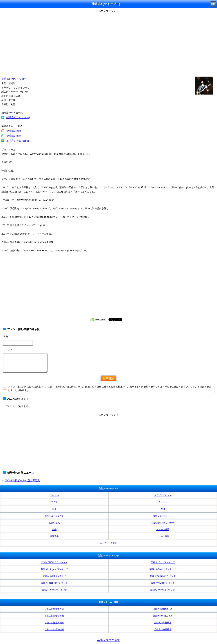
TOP (213, 4)
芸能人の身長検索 (163, 629)
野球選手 (54, 536)
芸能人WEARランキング (163, 583)
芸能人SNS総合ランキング (54, 562)
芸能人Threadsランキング (54, 590)
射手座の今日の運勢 (18, 141)
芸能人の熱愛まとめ (54, 616)
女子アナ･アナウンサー (163, 523)
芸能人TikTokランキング (54, 576)
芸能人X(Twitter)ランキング (163, 569)
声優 (54, 530)
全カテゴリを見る (109, 543)
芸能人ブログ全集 (109, 640)
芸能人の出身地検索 (54, 629)
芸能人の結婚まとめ (54, 609)
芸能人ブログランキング (163, 562)
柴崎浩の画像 (14, 131)
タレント (163, 502)
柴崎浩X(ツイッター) (18, 117)
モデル (54, 502)
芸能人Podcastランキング (163, 590)
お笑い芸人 (54, 523)
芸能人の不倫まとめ (163, 616)
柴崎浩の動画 (14, 136)
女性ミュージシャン (163, 516)
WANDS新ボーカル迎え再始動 (23, 480)
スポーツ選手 (163, 530)
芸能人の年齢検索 (163, 623)
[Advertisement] (109, 288)
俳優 (54, 509)
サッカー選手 (163, 536)
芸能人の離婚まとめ (163, 609)
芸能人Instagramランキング (54, 569)
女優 (163, 509)
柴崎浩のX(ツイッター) (14, 79)
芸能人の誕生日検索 (54, 623)
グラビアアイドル (163, 495)
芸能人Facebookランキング (54, 583)
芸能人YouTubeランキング (163, 576)
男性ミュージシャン (54, 516)
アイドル (54, 495)
